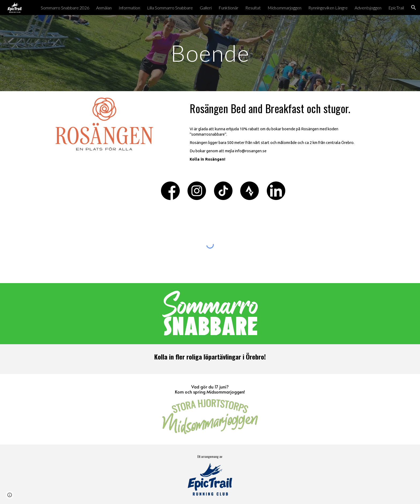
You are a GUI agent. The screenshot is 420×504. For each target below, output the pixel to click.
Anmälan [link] (104, 8)
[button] (414, 8)
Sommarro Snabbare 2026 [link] (65, 8)
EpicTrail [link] (396, 8)
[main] (210, 53)
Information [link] (129, 8)
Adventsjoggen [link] (368, 8)
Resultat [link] (253, 8)
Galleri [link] (206, 8)
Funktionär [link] (228, 8)
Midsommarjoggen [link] (284, 8)
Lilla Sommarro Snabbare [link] (170, 8)
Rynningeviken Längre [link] (328, 8)
